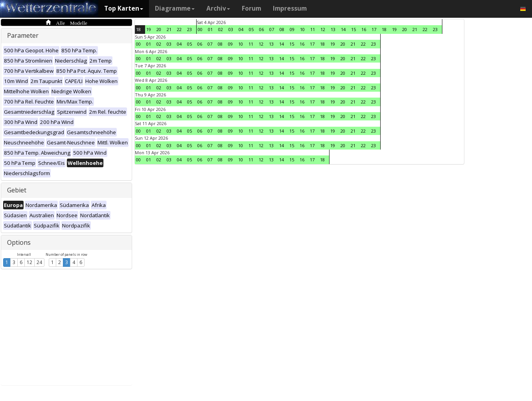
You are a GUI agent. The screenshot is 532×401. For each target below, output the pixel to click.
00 (200, 29)
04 (241, 29)
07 (272, 29)
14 (343, 29)
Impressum (290, 8)
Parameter (23, 35)
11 (313, 29)
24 (39, 262)
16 (364, 29)
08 (282, 29)
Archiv (218, 8)
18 (138, 29)
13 (333, 29)
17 (374, 29)
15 (353, 29)
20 (159, 29)
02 (221, 29)
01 (210, 29)
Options (19, 242)
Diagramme (175, 8)
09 (292, 29)
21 (169, 29)
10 (302, 29)
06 (261, 29)
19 (149, 29)
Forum (251, 8)
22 (179, 29)
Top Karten (124, 8)
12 (29, 262)
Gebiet (17, 190)
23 (190, 29)
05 (251, 29)
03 (231, 29)
